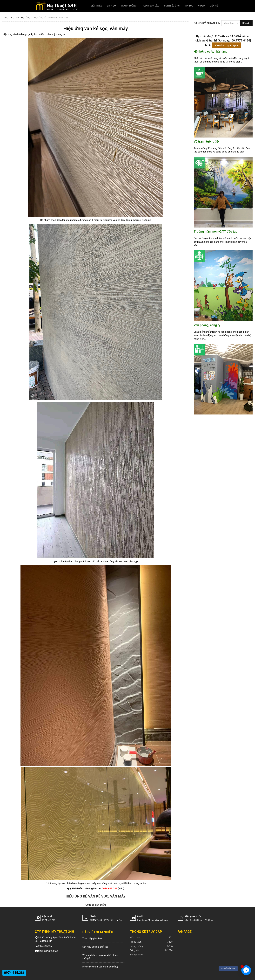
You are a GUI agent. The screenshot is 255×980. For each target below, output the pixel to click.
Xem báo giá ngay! (227, 45)
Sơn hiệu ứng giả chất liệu (95, 947)
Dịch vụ (111, 6)
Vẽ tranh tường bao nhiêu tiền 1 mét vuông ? (101, 957)
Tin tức (189, 6)
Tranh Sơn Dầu (150, 6)
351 (151, 938)
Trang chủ (7, 18)
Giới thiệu (96, 6)
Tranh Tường (129, 6)
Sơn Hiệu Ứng (172, 6)
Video (201, 6)
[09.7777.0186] (241, 40)
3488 (151, 942)
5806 (151, 946)
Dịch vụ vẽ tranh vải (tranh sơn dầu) (100, 967)
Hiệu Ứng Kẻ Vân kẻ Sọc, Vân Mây (51, 18)
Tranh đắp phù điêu (92, 939)
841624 (151, 950)
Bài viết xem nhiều (98, 932)
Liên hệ (214, 6)
